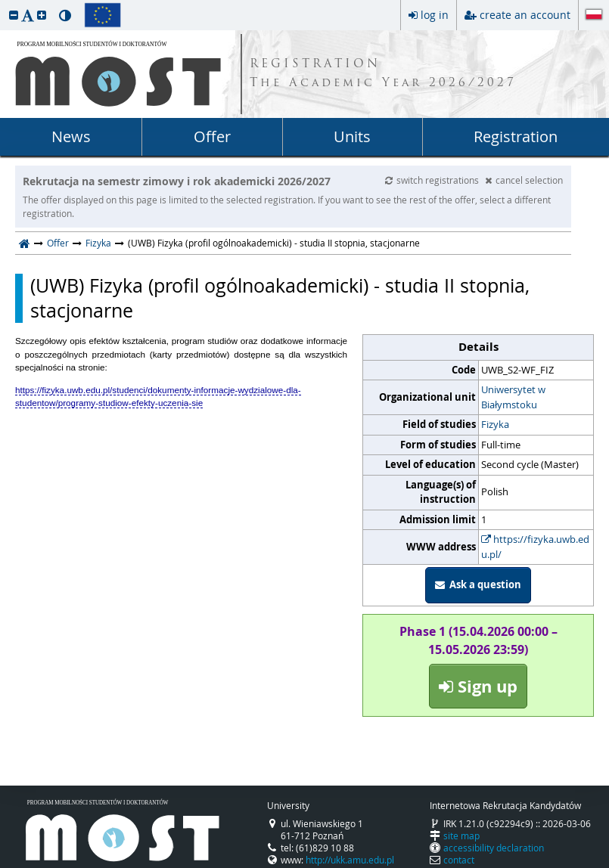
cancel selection (524, 180)
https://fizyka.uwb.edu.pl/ (535, 547)
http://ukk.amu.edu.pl (350, 860)
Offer (212, 136)
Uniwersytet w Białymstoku (513, 397)
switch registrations (433, 180)
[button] (14, 15)
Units (352, 136)
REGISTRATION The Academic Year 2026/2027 (383, 74)
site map (461, 835)
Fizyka (98, 243)
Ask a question (478, 584)
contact (459, 860)
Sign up (478, 686)
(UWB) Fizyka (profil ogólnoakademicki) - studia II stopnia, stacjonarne (280, 298)
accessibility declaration (494, 848)
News (71, 136)
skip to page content (4, 4)
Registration (516, 136)
